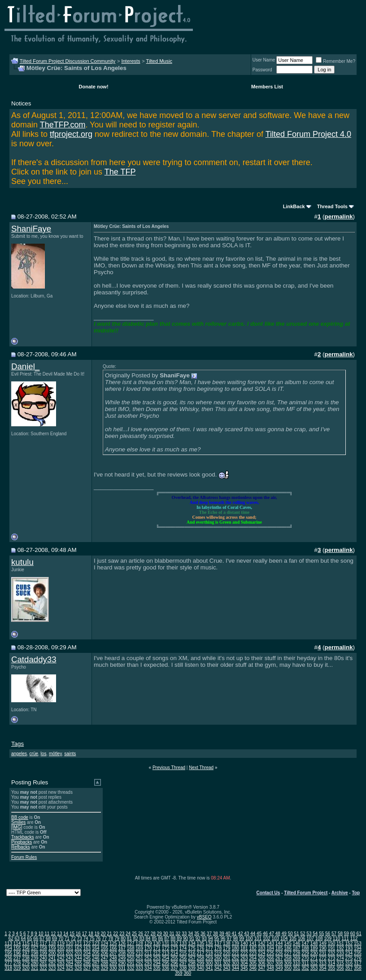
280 (35, 963)
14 (66, 934)
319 (17, 968)
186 (288, 948)
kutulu (22, 562)
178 (218, 948)
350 (288, 968)
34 (190, 934)
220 (227, 953)
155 (17, 948)
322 (43, 968)
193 (349, 948)
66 (36, 938)
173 (174, 948)
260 (218, 958)
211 (148, 953)
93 (204, 938)
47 (272, 934)
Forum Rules (24, 857)
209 (131, 953)
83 (142, 938)
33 (184, 934)
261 (227, 958)
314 (332, 963)
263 (244, 958)
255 (174, 958)
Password (262, 70)
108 (319, 938)
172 (166, 948)
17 (85, 934)
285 (78, 963)
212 (157, 953)
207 (113, 953)
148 (314, 943)
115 (26, 943)
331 (122, 968)
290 (122, 963)
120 (70, 943)
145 (288, 943)
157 (35, 948)
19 (97, 934)
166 (113, 948)
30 (166, 934)
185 (279, 948)
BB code (20, 817)
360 (187, 973)
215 (183, 953)
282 (52, 963)
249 (122, 958)
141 (253, 943)
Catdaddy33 (34, 659)
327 (87, 968)
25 (134, 934)
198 (35, 953)
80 (123, 938)
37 (209, 934)
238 (26, 958)
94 (211, 938)
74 (86, 938)
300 (209, 963)
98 (235, 938)
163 (87, 948)
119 (61, 943)
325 (70, 968)
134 (192, 943)
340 (201, 968)
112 (354, 938)
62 (11, 938)
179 (227, 948)
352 (305, 968)
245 (87, 958)
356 (340, 968)
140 (244, 943)
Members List (267, 87)
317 (358, 963)
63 (17, 938)
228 (297, 953)
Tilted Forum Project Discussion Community (68, 61)
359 (179, 973)
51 (297, 934)
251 (139, 958)
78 (111, 938)
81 (129, 938)
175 (192, 948)
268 (288, 958)
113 (8, 943)
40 (228, 934)
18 (91, 934)
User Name (264, 60)
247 (104, 958)
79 (117, 938)
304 (244, 963)
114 (17, 943)
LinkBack (294, 206)
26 (141, 934)
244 (78, 958)
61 (359, 934)
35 (197, 934)
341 (209, 968)
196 (17, 953)
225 (270, 953)
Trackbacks (23, 837)
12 (53, 934)
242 (61, 958)
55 (321, 934)
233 (340, 953)
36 (203, 934)
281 (43, 963)
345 (244, 968)
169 (139, 948)
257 (192, 958)
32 (178, 934)
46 (265, 934)
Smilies (18, 822)
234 (349, 953)
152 (349, 943)
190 (323, 948)
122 (87, 943)
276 (358, 958)
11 (47, 934)
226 (279, 953)
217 (201, 953)
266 (270, 958)
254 (166, 958)
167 (122, 948)
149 (323, 943)
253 (157, 958)
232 (332, 953)
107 (310, 938)
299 (201, 963)
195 (8, 953)
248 (113, 958)
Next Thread (201, 768)
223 (253, 953)
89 (179, 938)
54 (315, 934)
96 (223, 938)
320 (26, 968)
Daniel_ (25, 366)
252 (148, 958)
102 (267, 938)
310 (297, 963)
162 (78, 948)
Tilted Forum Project (306, 893)
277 (8, 963)
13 (59, 934)
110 (337, 938)
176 (201, 948)
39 (222, 934)
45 (259, 934)
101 (258, 938)
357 (349, 968)
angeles (19, 754)
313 (323, 963)
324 (61, 968)
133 (183, 943)
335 (157, 968)
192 (340, 948)
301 (218, 963)
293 (148, 963)
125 (113, 943)
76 (98, 938)
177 (209, 948)
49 (284, 934)
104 (284, 938)
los (44, 754)
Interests (131, 61)
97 (229, 938)
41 (234, 934)
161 (70, 948)
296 (174, 963)
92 (198, 938)
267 (279, 958)
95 (217, 938)
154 (8, 948)
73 (80, 938)
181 (244, 948)
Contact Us (268, 893)
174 (183, 948)
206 (104, 953)
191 (332, 948)
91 (192, 938)
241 (52, 958)
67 (42, 938)
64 (23, 938)
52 (303, 934)
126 (122, 943)
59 (346, 934)
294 (157, 963)
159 (52, 948)
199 (43, 953)
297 (183, 963)
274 (340, 958)
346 (253, 968)
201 (61, 953)
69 (54, 938)
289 (113, 963)
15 (72, 934)
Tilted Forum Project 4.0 (308, 134)
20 (103, 934)
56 (328, 934)
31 (172, 934)
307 (270, 963)
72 (73, 938)
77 (104, 938)
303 (235, 963)
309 (288, 963)
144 (279, 943)
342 (218, 968)
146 (297, 943)
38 (216, 934)
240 (43, 958)
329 (104, 968)
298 (192, 963)
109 (328, 938)
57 (334, 934)
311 (305, 963)
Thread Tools (332, 206)
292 (139, 963)
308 (279, 963)
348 (270, 968)
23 (122, 934)
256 (183, 958)
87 (167, 938)
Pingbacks (22, 842)
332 (131, 968)
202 (70, 953)
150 (332, 943)
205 (96, 953)
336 (166, 968)
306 (262, 963)
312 (314, 963)
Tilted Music (159, 61)
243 (70, 958)
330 (113, 968)
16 (78, 934)
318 (8, 968)
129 (148, 943)
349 (279, 968)
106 (302, 938)
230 (314, 953)
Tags (17, 744)
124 (104, 943)
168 (131, 948)
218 (209, 953)
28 (153, 934)
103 (275, 938)
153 (358, 943)
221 (235, 953)
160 (61, 948)
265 (262, 958)
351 (297, 968)
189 (314, 948)
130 (157, 943)
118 (52, 943)
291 (131, 963)
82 (136, 938)
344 (235, 968)
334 (148, 968)
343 (227, 968)
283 (61, 963)
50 (290, 934)
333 (139, 968)
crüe (34, 754)
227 (288, 953)
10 (41, 934)
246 (96, 958)
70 (61, 938)
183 (262, 948)
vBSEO (204, 917)
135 (201, 943)
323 (52, 968)
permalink (339, 217)
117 (43, 943)
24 (128, 934)
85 (154, 938)
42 (240, 934)
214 (174, 953)
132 (174, 943)
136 (209, 943)
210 (139, 953)
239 (35, 958)
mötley (55, 754)
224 (262, 953)
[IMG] (17, 827)
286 (87, 963)
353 (314, 968)
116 (35, 943)
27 (147, 934)
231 (323, 953)
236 (8, 958)
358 (358, 968)
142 (262, 943)
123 (96, 943)
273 (332, 958)
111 (345, 938)
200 (52, 953)
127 (131, 943)
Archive (340, 893)
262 (235, 958)
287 (96, 963)
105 (293, 938)
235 (358, 953)
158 (43, 948)
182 (253, 948)
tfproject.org (71, 134)
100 (249, 938)
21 (109, 934)
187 (297, 948)
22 (115, 934)
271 (314, 958)
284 (70, 963)
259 (209, 958)
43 (246, 934)
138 (227, 943)
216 (192, 953)
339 (192, 968)
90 (185, 938)
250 (131, 958)
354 (323, 968)
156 (26, 948)
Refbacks (21, 847)
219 (218, 953)
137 (218, 943)
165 (104, 948)
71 (67, 938)
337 (174, 968)
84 (148, 938)
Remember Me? (335, 61)
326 (78, 968)
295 (166, 963)
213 (166, 953)
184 (270, 948)
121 (78, 943)
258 (201, 958)
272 (323, 958)
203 (78, 953)
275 (349, 958)
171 (157, 948)
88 (173, 938)
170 (148, 948)
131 (166, 943)
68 (48, 938)
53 (309, 934)
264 (253, 958)
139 (235, 943)
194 (358, 948)
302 (227, 963)
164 (96, 948)
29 (159, 934)
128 (139, 943)
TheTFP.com (63, 125)
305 (253, 963)
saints (70, 754)
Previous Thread (169, 768)
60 (353, 934)
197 (26, 953)
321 (35, 968)
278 (17, 963)
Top (356, 893)
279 (26, 963)
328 (96, 968)
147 (305, 943)
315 (340, 963)
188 (305, 948)
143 (270, 943)
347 (262, 968)
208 (122, 953)
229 (305, 953)
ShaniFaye (31, 229)
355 (332, 968)
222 (244, 953)
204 (87, 953)
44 (253, 934)
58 (340, 934)
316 (349, 963)
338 (183, 968)
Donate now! (94, 87)
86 (160, 938)
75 (92, 938)
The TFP (120, 172)
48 (278, 934)
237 (17, 958)
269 (297, 958)
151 (340, 943)
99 (242, 938)
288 (104, 963)
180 (235, 948)
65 (29, 938)
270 (305, 958)
